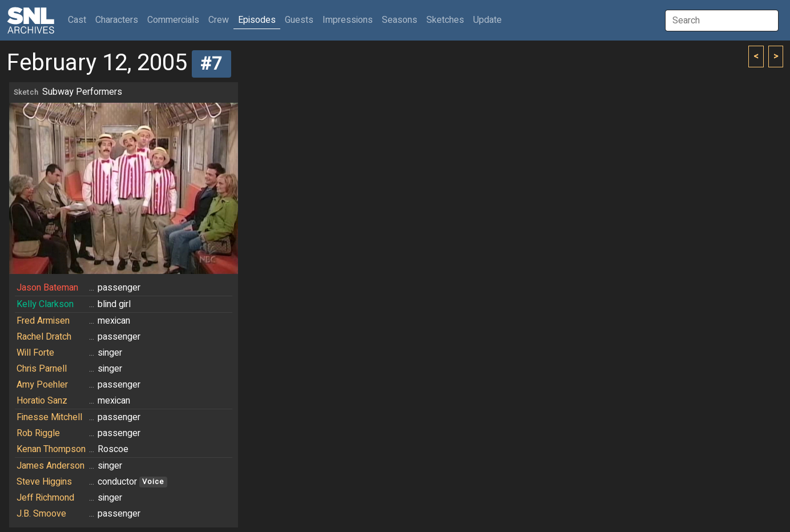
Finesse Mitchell (49, 417)
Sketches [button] (445, 20)
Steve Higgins (44, 482)
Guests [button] (299, 20)
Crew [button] (219, 20)
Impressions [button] (348, 20)
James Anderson (51, 466)
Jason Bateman (47, 288)
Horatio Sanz (42, 401)
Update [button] (487, 20)
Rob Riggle (38, 433)
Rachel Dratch (44, 337)
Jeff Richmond (45, 498)
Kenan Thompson (51, 449)
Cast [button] (79, 20)
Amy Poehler (42, 385)
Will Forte (35, 353)
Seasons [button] (400, 20)
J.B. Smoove (41, 514)
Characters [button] (117, 20)
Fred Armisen (43, 321)
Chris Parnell (42, 369)
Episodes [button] (257, 20)
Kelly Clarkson (45, 304)
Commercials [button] (173, 20)
